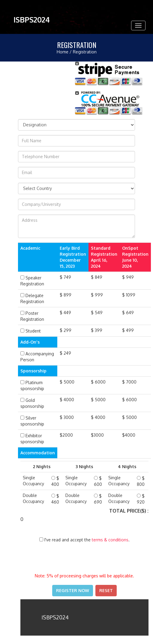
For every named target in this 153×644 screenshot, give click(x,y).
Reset (106, 590)
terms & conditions (110, 540)
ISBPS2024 (32, 20)
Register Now (73, 590)
